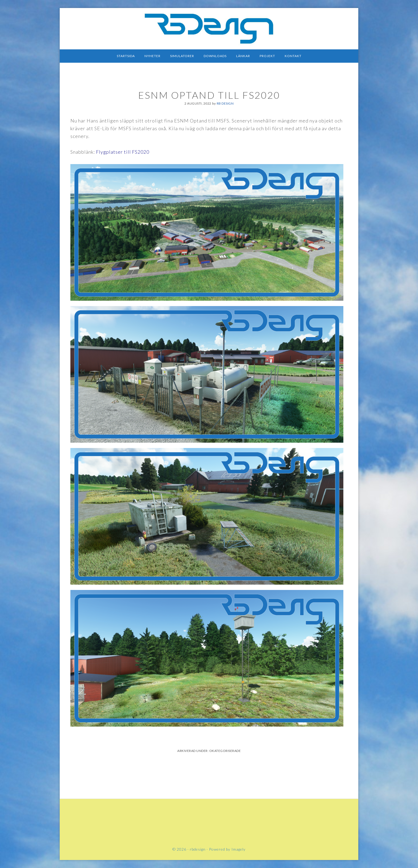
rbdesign (209, 28)
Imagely (238, 849)
